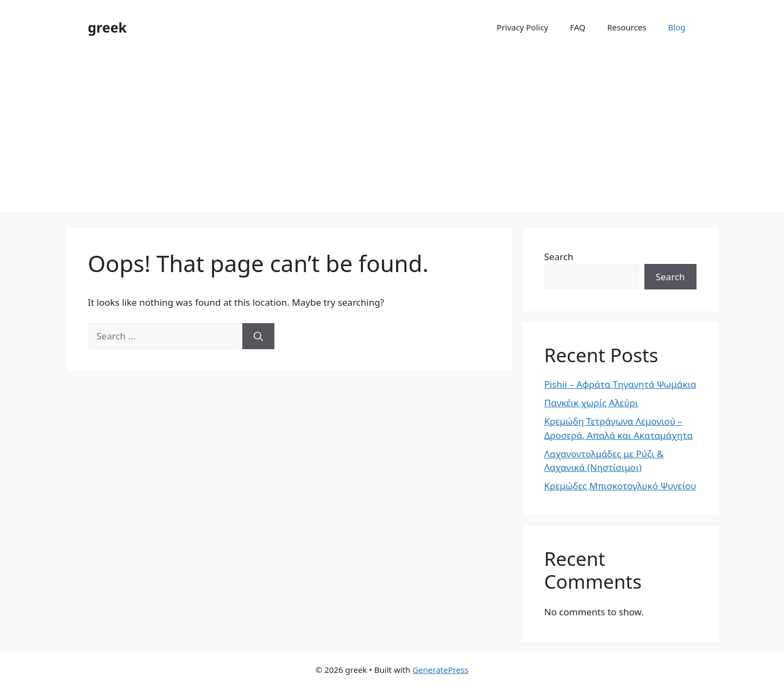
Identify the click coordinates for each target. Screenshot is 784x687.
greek (108, 27)
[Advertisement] (392, 136)
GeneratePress (440, 670)
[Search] (258, 336)
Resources (627, 27)
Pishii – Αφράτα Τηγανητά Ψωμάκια (620, 384)
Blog (677, 27)
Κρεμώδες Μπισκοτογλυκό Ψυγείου (620, 486)
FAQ (578, 27)
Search (559, 257)
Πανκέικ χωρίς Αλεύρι (591, 403)
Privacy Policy (522, 27)
